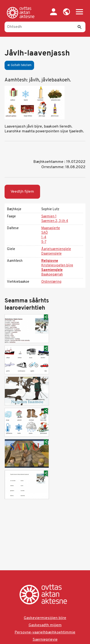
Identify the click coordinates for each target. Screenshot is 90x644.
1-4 (44, 237)
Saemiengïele (52, 270)
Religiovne (50, 261)
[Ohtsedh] (45, 27)
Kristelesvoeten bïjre (57, 266)
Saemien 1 (49, 217)
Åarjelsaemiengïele (56, 249)
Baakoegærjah (52, 275)
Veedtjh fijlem (22, 192)
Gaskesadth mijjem (45, 625)
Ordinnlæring (51, 282)
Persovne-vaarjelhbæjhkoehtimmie (45, 632)
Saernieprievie (45, 640)
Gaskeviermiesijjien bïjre (45, 618)
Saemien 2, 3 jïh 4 (55, 221)
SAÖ (45, 233)
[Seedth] (79, 27)
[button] (66, 12)
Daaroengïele (51, 254)
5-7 (44, 242)
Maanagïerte (51, 228)
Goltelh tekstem (19, 65)
